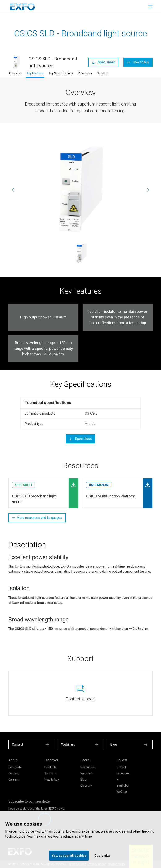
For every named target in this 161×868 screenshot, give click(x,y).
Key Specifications (61, 73)
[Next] (148, 190)
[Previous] (13, 190)
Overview (15, 73)
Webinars (87, 773)
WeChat (122, 792)
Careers (14, 779)
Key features (35, 73)
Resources (85, 73)
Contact (14, 773)
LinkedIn (122, 767)
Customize (103, 856)
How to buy (52, 779)
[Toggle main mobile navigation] (150, 7)
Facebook (123, 773)
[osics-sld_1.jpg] (80, 190)
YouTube (123, 786)
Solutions (51, 773)
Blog (83, 779)
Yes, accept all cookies (69, 856)
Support (102, 73)
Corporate (15, 767)
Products (50, 767)
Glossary (86, 786)
